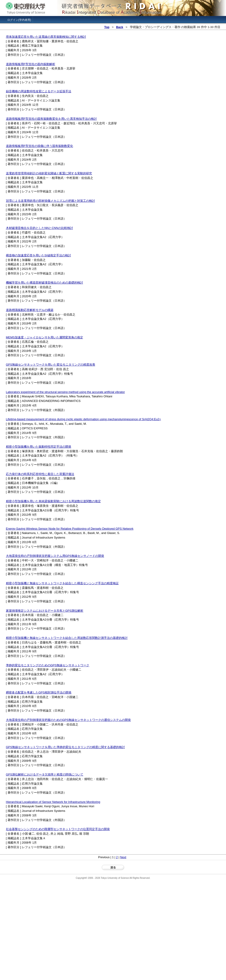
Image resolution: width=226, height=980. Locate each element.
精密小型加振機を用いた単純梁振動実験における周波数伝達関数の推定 (53, 501)
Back (120, 27)
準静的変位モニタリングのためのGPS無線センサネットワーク (48, 665)
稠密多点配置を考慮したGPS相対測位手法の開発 (39, 692)
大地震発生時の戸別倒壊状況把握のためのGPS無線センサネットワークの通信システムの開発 (68, 720)
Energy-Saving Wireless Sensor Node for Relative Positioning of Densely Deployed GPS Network (70, 529)
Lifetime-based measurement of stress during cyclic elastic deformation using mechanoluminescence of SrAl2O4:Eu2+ (83, 419)
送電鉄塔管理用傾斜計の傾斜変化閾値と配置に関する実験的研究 (49, 173)
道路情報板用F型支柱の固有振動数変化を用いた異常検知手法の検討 (51, 119)
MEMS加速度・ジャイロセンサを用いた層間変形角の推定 (45, 337)
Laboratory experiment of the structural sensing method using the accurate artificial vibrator (65, 392)
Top (107, 27)
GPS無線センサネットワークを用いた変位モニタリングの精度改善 (51, 365)
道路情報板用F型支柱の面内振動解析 (31, 64)
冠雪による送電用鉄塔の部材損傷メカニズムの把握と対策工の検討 (50, 201)
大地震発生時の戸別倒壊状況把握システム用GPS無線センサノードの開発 (55, 556)
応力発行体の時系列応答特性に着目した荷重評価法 (40, 474)
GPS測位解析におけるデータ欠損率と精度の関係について (45, 774)
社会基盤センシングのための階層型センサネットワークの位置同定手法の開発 (58, 829)
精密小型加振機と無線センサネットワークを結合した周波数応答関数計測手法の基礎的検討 (67, 638)
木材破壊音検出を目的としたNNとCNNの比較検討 (39, 228)
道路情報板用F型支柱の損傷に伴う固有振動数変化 (39, 146)
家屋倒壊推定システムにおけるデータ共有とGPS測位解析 (45, 611)
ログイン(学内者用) (19, 20)
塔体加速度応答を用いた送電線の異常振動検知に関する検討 (46, 37)
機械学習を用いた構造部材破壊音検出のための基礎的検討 (45, 283)
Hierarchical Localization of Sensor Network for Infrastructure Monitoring (53, 802)
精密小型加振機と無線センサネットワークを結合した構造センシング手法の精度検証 (62, 583)
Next (123, 857)
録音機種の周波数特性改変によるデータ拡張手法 (39, 91)
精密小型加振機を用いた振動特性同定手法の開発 (39, 447)
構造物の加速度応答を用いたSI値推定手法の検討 (38, 255)
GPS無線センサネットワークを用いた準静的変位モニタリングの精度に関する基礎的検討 (65, 747)
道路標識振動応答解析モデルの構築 (30, 310)
